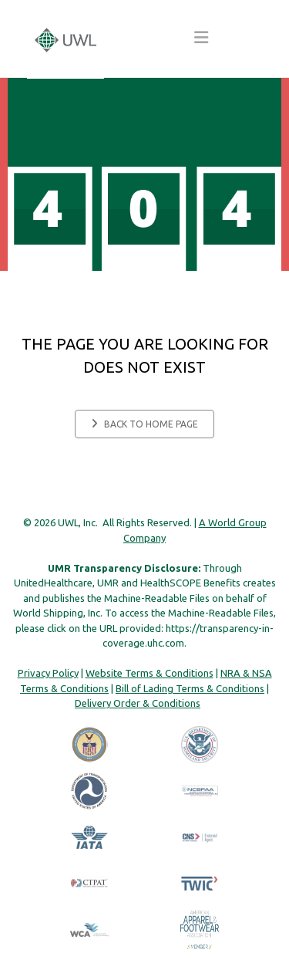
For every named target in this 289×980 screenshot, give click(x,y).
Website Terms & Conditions (150, 673)
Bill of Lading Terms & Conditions (190, 688)
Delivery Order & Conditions (138, 703)
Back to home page (144, 424)
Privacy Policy (48, 673)
